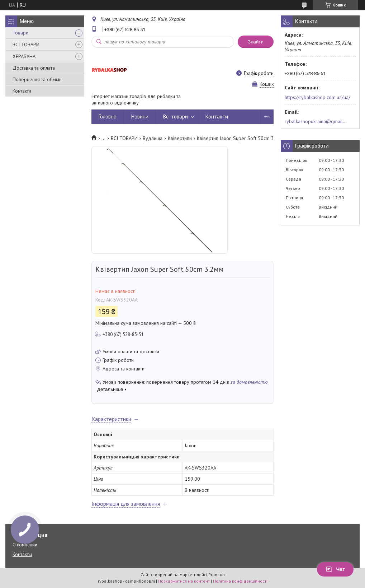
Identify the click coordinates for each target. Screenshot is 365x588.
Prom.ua (217, 575)
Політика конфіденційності (240, 581)
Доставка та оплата (34, 68)
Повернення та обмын (37, 79)
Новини (140, 116)
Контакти (22, 91)
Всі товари (176, 116)
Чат (335, 569)
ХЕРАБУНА (24, 56)
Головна (108, 116)
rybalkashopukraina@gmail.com (316, 121)
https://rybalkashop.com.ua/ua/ (317, 97)
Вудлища (153, 138)
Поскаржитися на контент (184, 581)
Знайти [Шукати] (256, 42)
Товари (20, 33)
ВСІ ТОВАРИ (26, 45)
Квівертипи (180, 138)
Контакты (22, 554)
